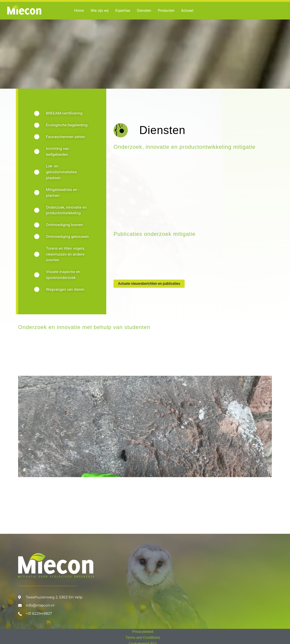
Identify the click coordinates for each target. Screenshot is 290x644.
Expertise (123, 11)
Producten (166, 11)
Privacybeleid (143, 632)
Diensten (144, 11)
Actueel (188, 11)
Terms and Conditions (143, 638)
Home (79, 11)
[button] (23, 429)
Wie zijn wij (100, 11)
